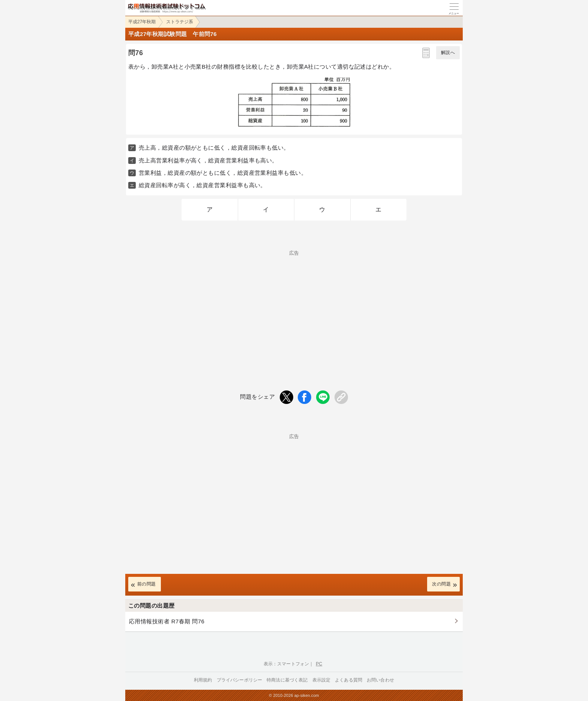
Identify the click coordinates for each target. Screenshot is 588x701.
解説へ (448, 53)
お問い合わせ (380, 680)
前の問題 (147, 584)
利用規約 (203, 680)
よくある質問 (349, 680)
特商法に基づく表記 (287, 680)
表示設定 (322, 680)
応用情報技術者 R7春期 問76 (167, 621)
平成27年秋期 (142, 22)
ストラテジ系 (180, 22)
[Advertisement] (294, 308)
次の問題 (441, 584)
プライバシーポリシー (240, 680)
